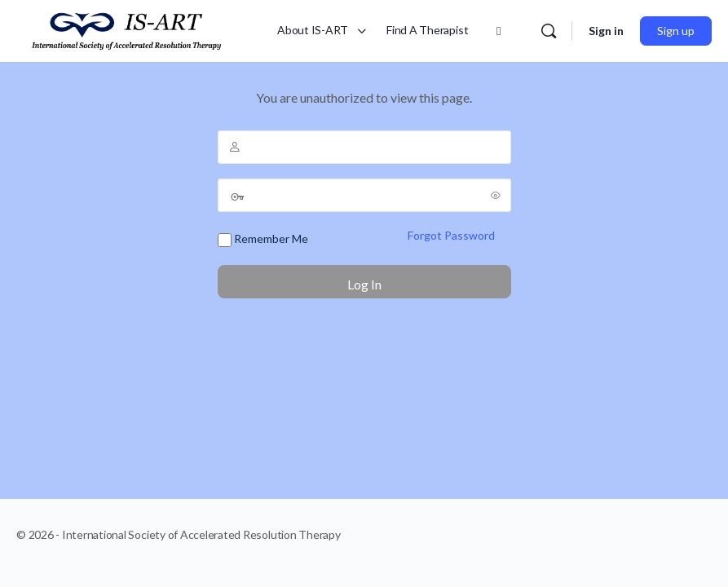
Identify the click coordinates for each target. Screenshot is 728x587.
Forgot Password (451, 235)
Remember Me (263, 239)
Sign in (606, 31)
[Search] (549, 31)
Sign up (676, 31)
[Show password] (496, 195)
